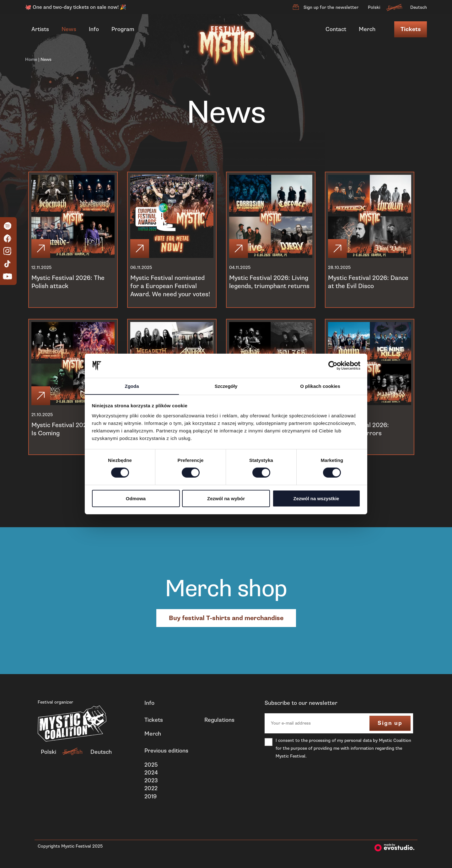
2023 (151, 780)
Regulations (219, 720)
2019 (151, 796)
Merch (367, 29)
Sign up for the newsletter (331, 7)
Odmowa (136, 498)
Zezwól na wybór (226, 498)
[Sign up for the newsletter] (296, 7)
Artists (40, 29)
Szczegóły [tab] (226, 386)
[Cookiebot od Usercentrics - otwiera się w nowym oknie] (333, 366)
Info (94, 29)
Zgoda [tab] (132, 386)
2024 (151, 773)
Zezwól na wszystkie (316, 498)
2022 (151, 788)
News (69, 29)
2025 (151, 765)
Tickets (411, 29)
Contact (336, 29)
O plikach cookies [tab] (320, 386)
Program (123, 29)
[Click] (41, 248)
